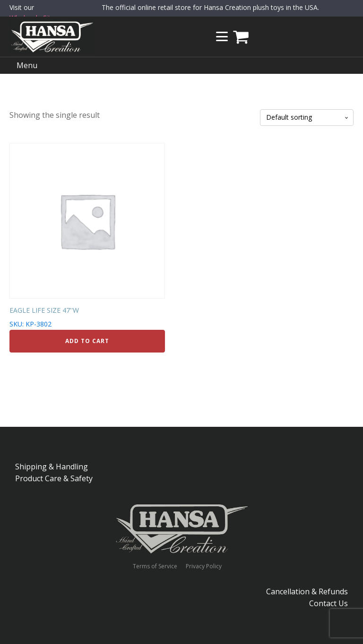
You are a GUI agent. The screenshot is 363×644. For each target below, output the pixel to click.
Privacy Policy (204, 566)
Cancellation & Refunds (307, 591)
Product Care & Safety (54, 478)
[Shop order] (307, 118)
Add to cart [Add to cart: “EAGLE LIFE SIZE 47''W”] (87, 341)
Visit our (34, 13)
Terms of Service (155, 566)
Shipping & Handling (52, 467)
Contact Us (328, 603)
